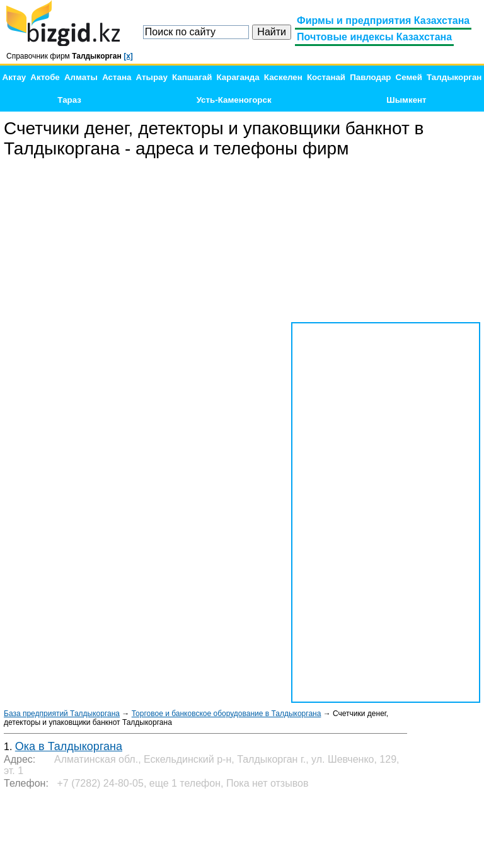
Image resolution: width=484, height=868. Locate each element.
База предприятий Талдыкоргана (62, 714)
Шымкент (406, 100)
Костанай (326, 77)
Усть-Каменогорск (234, 100)
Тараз (69, 100)
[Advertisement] (386, 241)
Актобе (45, 77)
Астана (117, 77)
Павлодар (370, 77)
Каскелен (283, 77)
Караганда (238, 77)
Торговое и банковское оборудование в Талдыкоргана (227, 714)
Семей (409, 77)
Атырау (152, 77)
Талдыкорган (454, 77)
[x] (128, 56)
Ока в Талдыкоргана (69, 746)
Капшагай (192, 77)
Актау (14, 77)
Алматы (81, 77)
